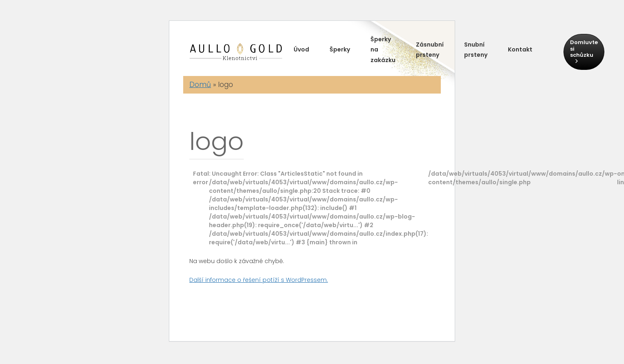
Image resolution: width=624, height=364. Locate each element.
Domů (200, 85)
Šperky (340, 49)
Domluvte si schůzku (584, 51)
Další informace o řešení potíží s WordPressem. (259, 280)
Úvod (301, 49)
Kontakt (520, 49)
